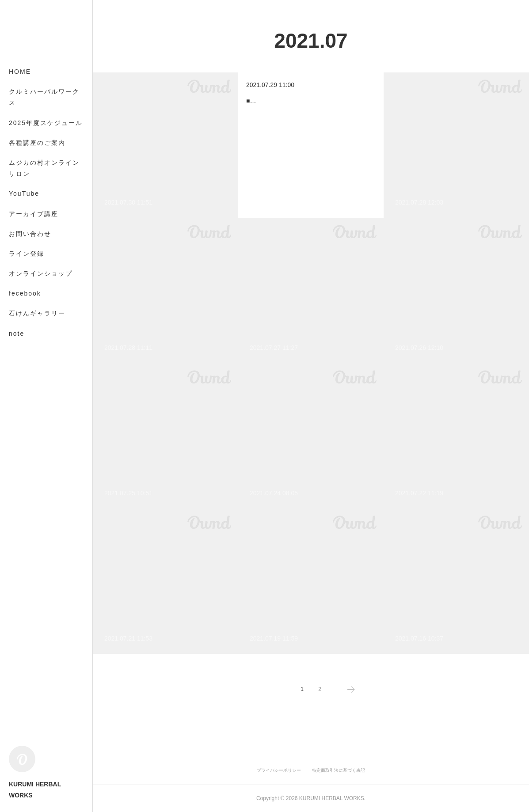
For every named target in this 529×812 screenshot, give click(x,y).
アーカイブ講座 (34, 214)
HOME (20, 72)
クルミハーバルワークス (44, 97)
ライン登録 (27, 254)
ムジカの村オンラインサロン (44, 168)
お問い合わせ (30, 234)
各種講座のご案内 (37, 143)
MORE (20, 313)
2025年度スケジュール (46, 123)
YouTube (24, 194)
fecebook (25, 293)
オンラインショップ (41, 273)
